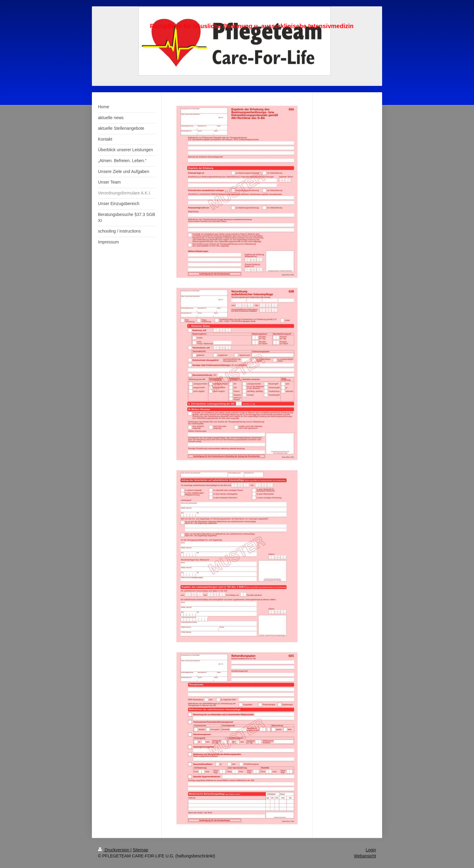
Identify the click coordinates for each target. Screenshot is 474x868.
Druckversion (114, 850)
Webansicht (365, 856)
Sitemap (140, 850)
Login (371, 850)
